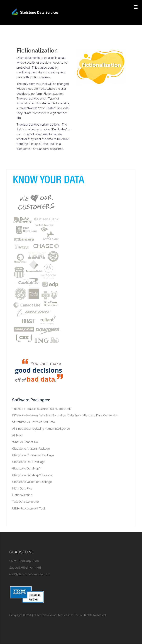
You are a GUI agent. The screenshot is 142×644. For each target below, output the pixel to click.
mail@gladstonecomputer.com (30, 574)
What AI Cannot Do (25, 442)
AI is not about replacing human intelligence (41, 429)
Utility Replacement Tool (29, 509)
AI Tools (18, 435)
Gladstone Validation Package (32, 482)
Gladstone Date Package (29, 462)
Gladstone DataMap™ (27, 468)
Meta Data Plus (22, 488)
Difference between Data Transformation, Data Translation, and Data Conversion (65, 415)
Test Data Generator (26, 502)
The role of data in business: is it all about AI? (42, 409)
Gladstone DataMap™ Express (32, 475)
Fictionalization (22, 495)
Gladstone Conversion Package (33, 455)
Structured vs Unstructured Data (34, 422)
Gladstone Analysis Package (31, 449)
